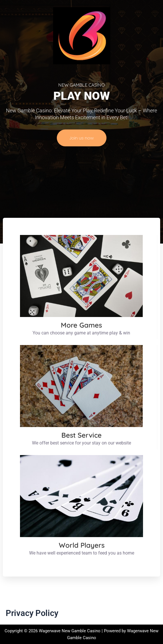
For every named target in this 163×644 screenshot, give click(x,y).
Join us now (82, 138)
